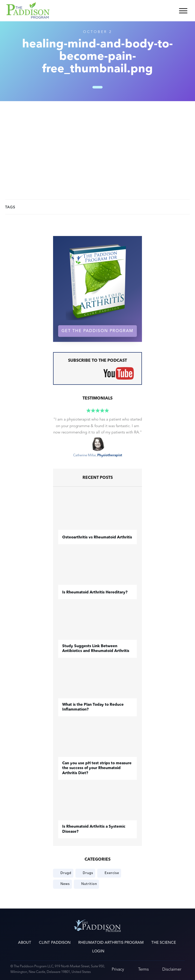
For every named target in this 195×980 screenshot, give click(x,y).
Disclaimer (172, 969)
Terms (143, 969)
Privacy (118, 969)
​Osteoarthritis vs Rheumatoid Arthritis (97, 538)
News (65, 884)
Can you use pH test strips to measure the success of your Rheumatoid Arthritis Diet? (97, 768)
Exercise (112, 873)
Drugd (66, 873)
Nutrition (89, 884)
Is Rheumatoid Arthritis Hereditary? (95, 593)
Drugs (88, 873)
